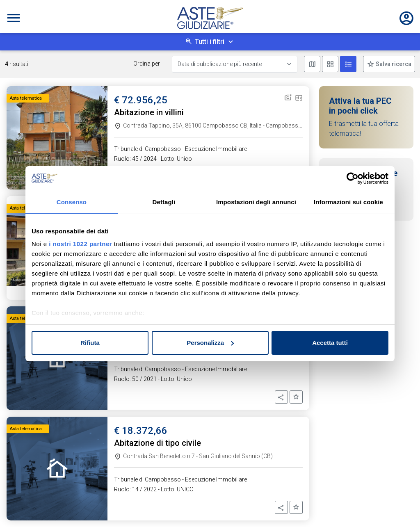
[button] (281, 397)
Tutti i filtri (210, 42)
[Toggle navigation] (14, 18)
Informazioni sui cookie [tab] (348, 202)
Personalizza (210, 343)
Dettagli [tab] (164, 202)
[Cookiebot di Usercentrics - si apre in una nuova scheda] (353, 178)
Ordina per (147, 64)
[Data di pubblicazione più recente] (235, 64)
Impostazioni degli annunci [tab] (256, 202)
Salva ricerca (393, 64)
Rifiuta (90, 343)
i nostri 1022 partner (80, 244)
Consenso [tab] (72, 202)
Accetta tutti (330, 343)
